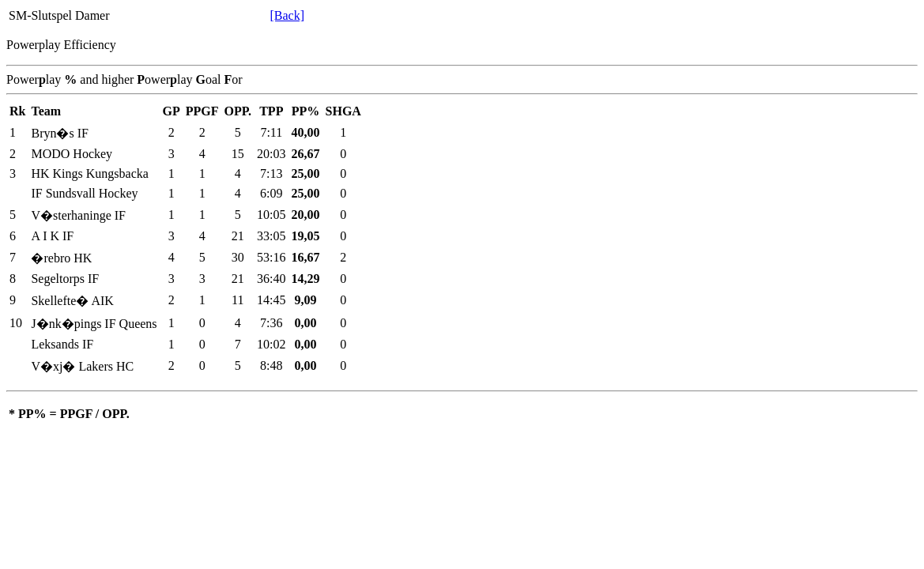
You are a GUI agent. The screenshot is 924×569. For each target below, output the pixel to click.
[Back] (287, 15)
